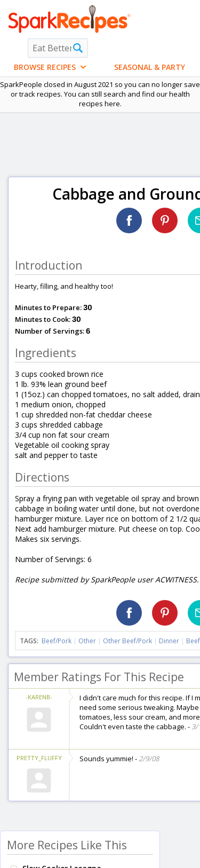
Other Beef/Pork (127, 641)
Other (87, 641)
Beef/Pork (57, 641)
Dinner (169, 641)
